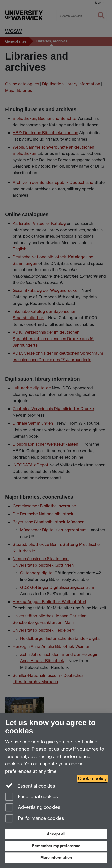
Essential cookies (30, 786)
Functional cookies (31, 797)
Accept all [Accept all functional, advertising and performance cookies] (56, 834)
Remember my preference (56, 846)
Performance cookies (35, 819)
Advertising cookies (33, 808)
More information (56, 858)
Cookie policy (92, 778)
